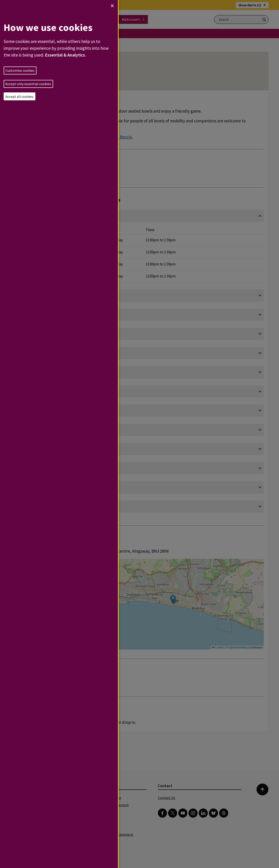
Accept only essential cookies (28, 84)
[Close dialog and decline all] (112, 6)
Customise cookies (20, 70)
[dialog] (59, 434)
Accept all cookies (19, 96)
